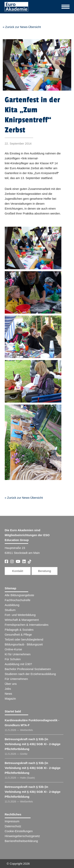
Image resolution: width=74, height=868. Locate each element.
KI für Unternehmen (18, 654)
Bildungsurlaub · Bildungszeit (24, 644)
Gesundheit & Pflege (18, 635)
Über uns (11, 684)
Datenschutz (13, 826)
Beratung (45, 571)
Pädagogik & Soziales (19, 630)
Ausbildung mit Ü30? (18, 664)
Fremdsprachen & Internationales (27, 625)
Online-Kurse (13, 649)
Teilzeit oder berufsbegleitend (24, 639)
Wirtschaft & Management (22, 620)
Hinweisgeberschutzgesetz (22, 836)
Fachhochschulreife (18, 600)
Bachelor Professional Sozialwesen (28, 669)
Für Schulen (13, 659)
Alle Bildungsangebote (19, 595)
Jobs (8, 689)
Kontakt (18, 571)
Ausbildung (12, 605)
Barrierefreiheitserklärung (21, 841)
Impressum (12, 821)
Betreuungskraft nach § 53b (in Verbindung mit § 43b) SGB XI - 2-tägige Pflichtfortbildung (33, 744)
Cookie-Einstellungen (19, 831)
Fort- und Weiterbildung (20, 615)
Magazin (10, 699)
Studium (10, 610)
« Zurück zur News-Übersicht (22, 27)
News (8, 694)
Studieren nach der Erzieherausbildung (30, 674)
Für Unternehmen (16, 679)
